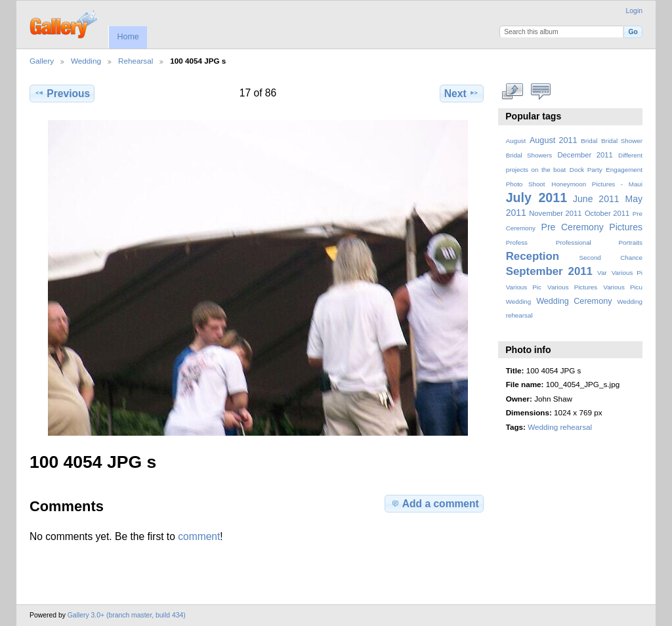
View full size (513, 92)
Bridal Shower (622, 141)
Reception (533, 256)
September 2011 (549, 271)
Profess (517, 242)
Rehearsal (136, 61)
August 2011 (554, 140)
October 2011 (607, 213)
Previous (62, 93)
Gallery (42, 61)
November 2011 (555, 213)
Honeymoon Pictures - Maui (597, 184)
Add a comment (434, 503)
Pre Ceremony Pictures (592, 227)
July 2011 (536, 198)
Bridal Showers (529, 155)
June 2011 (596, 199)
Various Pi (627, 273)
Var (602, 273)
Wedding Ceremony (574, 301)
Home (128, 37)
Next (462, 93)
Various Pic (524, 287)
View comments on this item (541, 92)
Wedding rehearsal (560, 427)
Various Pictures (572, 287)
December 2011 (585, 155)
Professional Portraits (599, 242)
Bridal (589, 141)
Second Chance (611, 258)
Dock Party (586, 170)
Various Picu (623, 287)
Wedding (86, 61)
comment (199, 536)
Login (634, 11)
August (516, 141)
